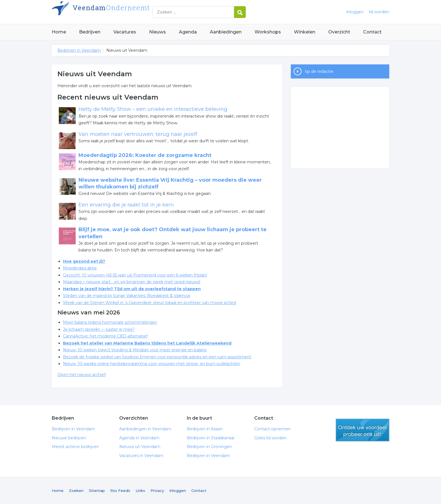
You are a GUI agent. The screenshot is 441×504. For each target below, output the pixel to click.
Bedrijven (90, 32)
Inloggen (178, 490)
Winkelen (305, 32)
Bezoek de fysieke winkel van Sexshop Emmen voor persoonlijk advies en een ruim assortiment (157, 357)
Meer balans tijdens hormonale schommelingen (110, 322)
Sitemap (97, 490)
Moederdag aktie (80, 268)
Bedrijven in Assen (205, 429)
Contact (372, 32)
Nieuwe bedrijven (69, 438)
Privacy (157, 490)
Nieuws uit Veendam (140, 447)
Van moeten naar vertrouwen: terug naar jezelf (138, 134)
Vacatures (125, 32)
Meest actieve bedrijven (75, 447)
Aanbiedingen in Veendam (145, 429)
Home (59, 32)
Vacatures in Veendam (141, 456)
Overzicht (339, 32)
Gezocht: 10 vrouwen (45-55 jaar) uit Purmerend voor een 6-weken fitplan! (135, 275)
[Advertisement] (340, 128)
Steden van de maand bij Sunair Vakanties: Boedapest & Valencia (126, 296)
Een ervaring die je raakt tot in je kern (126, 205)
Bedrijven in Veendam (122, 12)
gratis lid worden (363, 430)
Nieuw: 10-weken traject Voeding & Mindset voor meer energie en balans (135, 350)
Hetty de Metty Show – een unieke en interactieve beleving (153, 109)
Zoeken (76, 490)
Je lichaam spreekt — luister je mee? (99, 329)
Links (140, 490)
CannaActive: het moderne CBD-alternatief (105, 336)
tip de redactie (319, 71)
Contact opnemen (272, 429)
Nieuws (157, 32)
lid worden (379, 12)
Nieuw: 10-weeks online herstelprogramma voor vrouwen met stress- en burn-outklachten (152, 364)
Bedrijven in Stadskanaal (211, 438)
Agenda (188, 32)
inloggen (355, 12)
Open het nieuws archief (81, 375)
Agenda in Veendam (139, 438)
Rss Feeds (120, 490)
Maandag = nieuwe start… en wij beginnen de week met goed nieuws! (132, 282)
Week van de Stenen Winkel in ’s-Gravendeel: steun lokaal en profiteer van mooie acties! (150, 303)
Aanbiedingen (226, 32)
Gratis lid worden (270, 438)
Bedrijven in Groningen (209, 447)
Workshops (268, 32)
